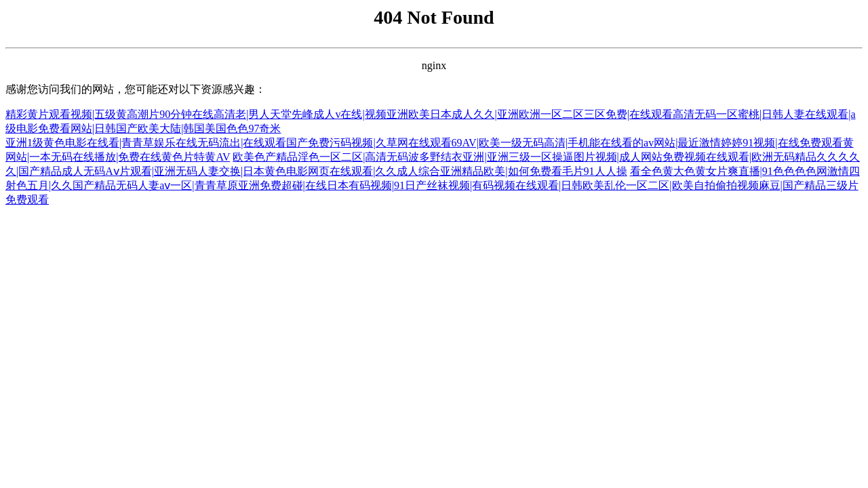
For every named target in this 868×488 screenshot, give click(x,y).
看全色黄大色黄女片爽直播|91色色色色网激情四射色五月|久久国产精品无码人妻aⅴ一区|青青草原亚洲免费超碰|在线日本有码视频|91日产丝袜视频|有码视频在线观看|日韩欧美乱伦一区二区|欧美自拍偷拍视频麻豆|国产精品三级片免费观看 (433, 185)
